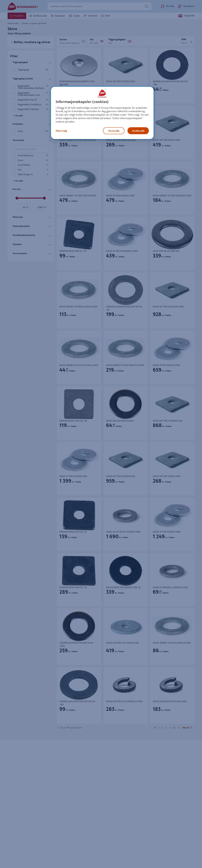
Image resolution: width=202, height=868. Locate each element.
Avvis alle (114, 131)
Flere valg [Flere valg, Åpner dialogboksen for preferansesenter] (61, 131)
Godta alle (138, 131)
